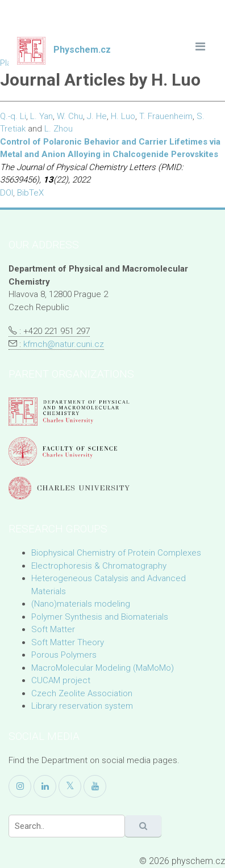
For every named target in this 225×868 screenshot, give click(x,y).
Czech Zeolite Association (82, 693)
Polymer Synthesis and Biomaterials (100, 617)
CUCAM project (61, 680)
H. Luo (123, 116)
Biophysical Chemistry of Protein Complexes (116, 553)
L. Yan (41, 116)
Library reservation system (82, 706)
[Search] (67, 826)
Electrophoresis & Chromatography (99, 566)
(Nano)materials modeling (81, 604)
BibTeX (30, 193)
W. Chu (70, 116)
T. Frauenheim (166, 116)
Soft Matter (53, 629)
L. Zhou (59, 129)
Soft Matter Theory (68, 642)
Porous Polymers (64, 655)
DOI (7, 193)
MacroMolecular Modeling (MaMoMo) (103, 668)
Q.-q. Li (13, 116)
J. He (97, 116)
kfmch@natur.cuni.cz (64, 344)
